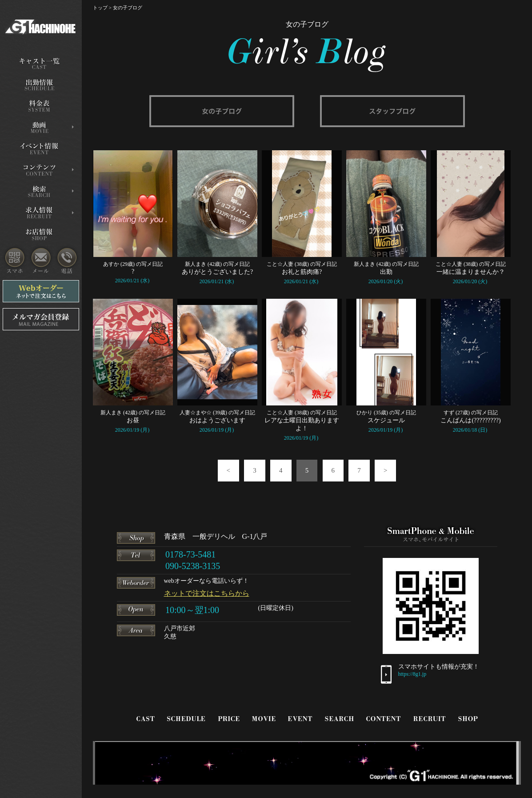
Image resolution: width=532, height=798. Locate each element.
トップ (100, 8)
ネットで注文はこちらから (207, 593)
